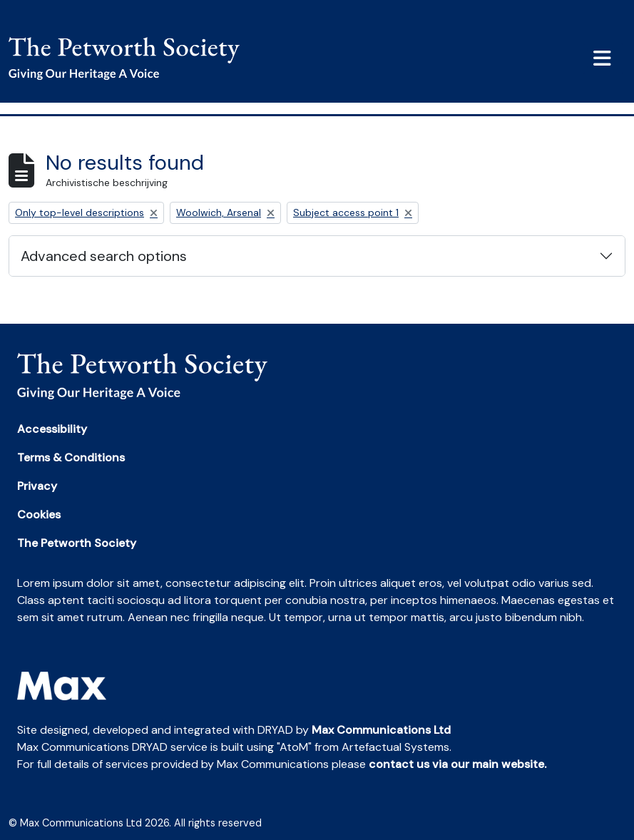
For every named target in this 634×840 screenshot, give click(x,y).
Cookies (39, 514)
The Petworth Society (77, 543)
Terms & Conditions (71, 457)
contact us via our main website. (457, 764)
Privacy (37, 486)
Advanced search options (104, 256)
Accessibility (52, 429)
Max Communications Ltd (381, 730)
